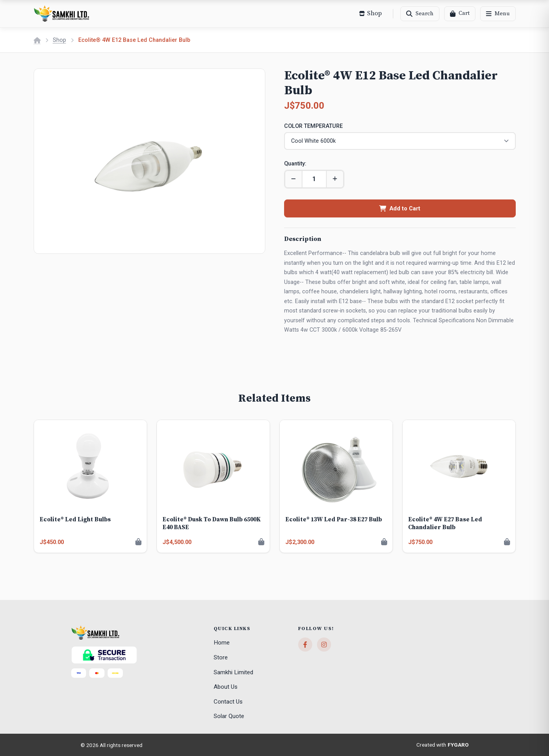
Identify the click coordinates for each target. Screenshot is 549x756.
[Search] (420, 14)
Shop (59, 40)
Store (221, 657)
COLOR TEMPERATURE (313, 126)
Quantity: (295, 163)
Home (222, 643)
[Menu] (498, 14)
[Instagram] (324, 645)
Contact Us (228, 701)
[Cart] (460, 14)
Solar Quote (229, 716)
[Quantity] (314, 179)
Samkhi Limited (233, 672)
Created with (443, 745)
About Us (226, 686)
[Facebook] (305, 645)
